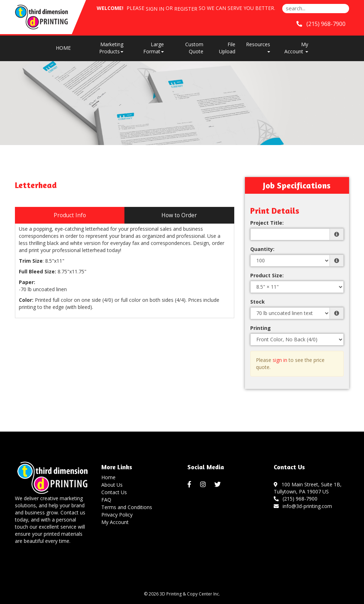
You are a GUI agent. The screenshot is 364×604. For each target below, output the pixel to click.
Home (108, 477)
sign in (280, 360)
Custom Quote (194, 48)
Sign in (155, 9)
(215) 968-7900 (296, 499)
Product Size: (267, 275)
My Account (115, 522)
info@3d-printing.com (303, 506)
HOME (63, 48)
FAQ (106, 500)
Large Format (154, 48)
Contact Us (114, 492)
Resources (258, 47)
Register (186, 9)
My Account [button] (296, 48)
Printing (261, 328)
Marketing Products (111, 48)
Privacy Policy (117, 515)
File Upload (227, 48)
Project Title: (267, 223)
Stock (258, 302)
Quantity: (262, 249)
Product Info (70, 215)
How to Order (179, 215)
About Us (112, 485)
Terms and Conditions (127, 507)
